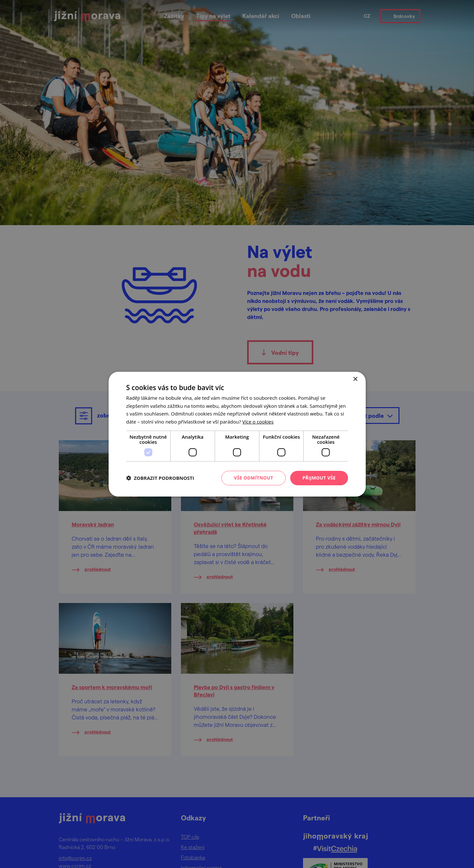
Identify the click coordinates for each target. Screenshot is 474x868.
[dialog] (237, 434)
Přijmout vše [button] (319, 478)
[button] (160, 478)
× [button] (355, 379)
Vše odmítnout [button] (254, 478)
